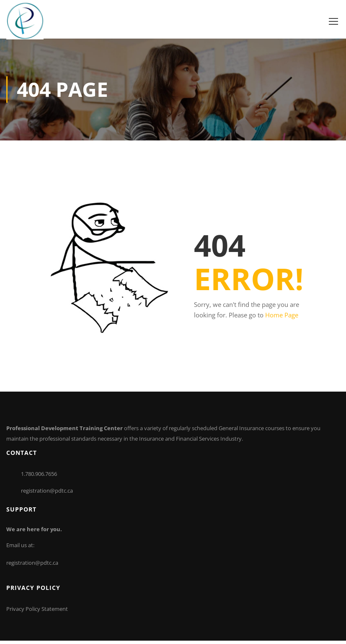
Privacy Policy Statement (37, 612)
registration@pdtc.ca (47, 493)
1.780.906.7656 (39, 477)
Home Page (282, 318)
